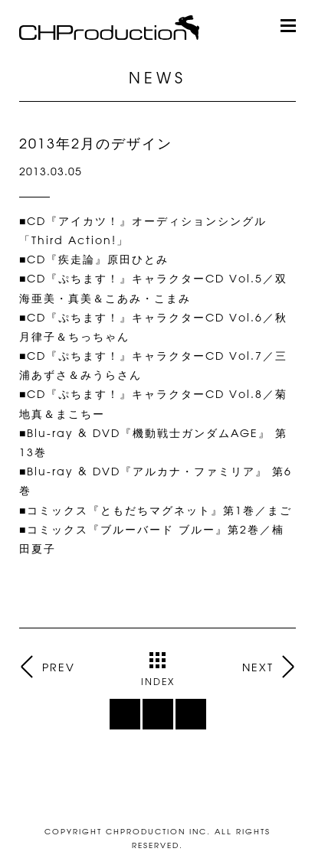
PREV (57, 667)
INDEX (158, 669)
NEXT (258, 667)
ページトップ (158, 791)
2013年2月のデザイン (96, 143)
